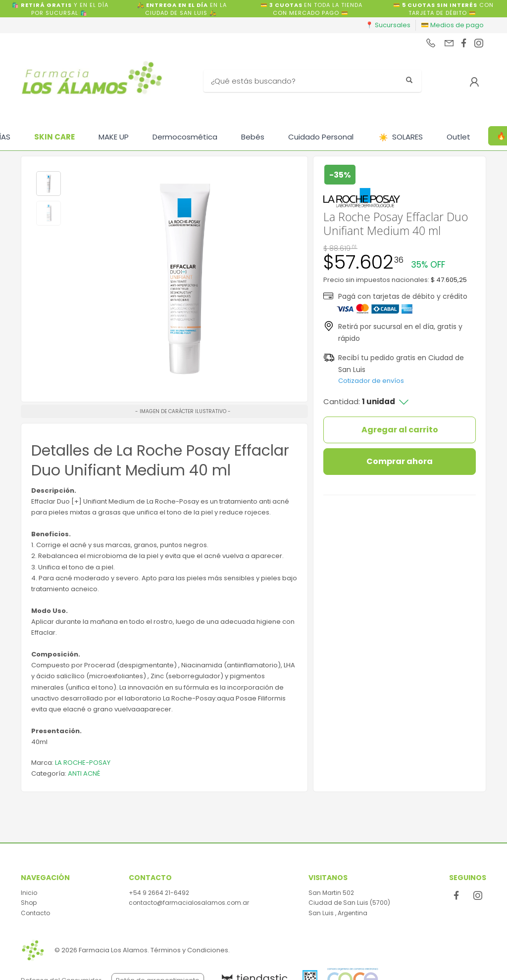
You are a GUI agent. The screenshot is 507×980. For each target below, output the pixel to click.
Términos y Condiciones (189, 950)
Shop (29, 903)
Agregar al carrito (400, 430)
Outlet (458, 137)
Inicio (29, 893)
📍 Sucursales (388, 25)
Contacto (35, 913)
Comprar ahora (400, 461)
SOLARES (401, 137)
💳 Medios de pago (452, 25)
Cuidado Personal (321, 137)
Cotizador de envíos (371, 381)
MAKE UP (114, 137)
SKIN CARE (54, 137)
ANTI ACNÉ (84, 773)
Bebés (253, 137)
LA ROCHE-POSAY (83, 763)
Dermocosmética (185, 137)
